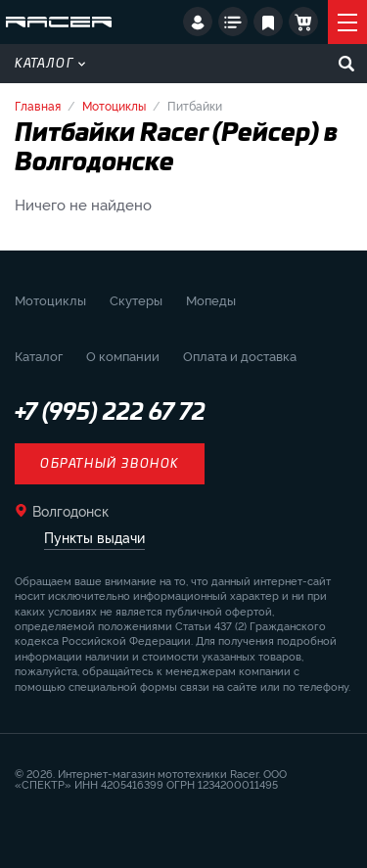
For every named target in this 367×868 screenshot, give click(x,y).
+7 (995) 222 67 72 (110, 413)
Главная (38, 105)
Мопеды (211, 299)
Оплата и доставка (240, 355)
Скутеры (136, 299)
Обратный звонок (110, 464)
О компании (123, 355)
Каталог (50, 64)
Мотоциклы (114, 105)
